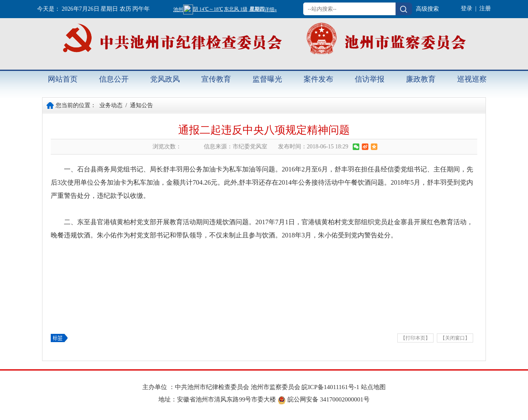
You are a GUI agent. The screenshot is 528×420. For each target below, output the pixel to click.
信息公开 (114, 79)
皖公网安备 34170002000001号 (324, 399)
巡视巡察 (472, 79)
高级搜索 (427, 9)
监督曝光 (267, 79)
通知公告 (141, 105)
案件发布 (318, 79)
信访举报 (370, 79)
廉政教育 (421, 79)
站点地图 (373, 387)
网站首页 (63, 79)
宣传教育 (216, 79)
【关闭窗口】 (455, 338)
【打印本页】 (415, 338)
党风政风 (165, 79)
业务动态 (111, 105)
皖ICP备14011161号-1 (331, 387)
